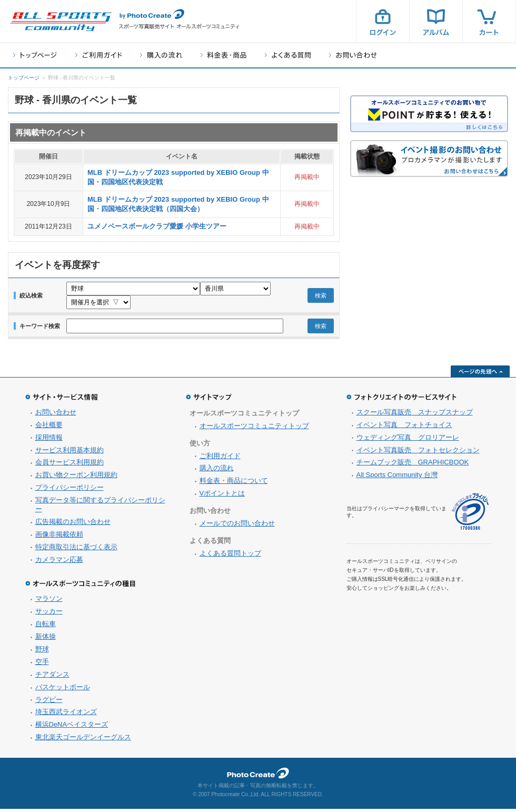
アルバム (436, 21)
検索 (321, 297)
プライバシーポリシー (70, 491)
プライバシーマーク (470, 515)
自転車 (46, 627)
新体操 (46, 640)
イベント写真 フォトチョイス (404, 428)
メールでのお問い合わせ (237, 526)
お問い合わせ (353, 55)
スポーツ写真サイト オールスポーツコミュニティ (61, 22)
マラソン (49, 602)
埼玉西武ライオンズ (66, 715)
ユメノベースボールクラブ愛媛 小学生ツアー (157, 226)
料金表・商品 (224, 55)
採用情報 (49, 440)
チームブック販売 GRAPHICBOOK (413, 465)
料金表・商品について (234, 484)
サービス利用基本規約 (70, 453)
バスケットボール (63, 690)
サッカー (49, 614)
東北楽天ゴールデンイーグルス (83, 740)
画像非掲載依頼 (59, 537)
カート (489, 21)
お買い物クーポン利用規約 (76, 478)
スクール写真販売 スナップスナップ (415, 415)
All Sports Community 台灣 (397, 478)
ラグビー (49, 703)
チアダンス (52, 677)
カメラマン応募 (59, 563)
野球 (42, 652)
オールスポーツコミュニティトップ (254, 429)
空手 (42, 665)
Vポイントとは (222, 496)
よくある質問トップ (230, 556)
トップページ (35, 55)
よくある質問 (288, 55)
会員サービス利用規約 (70, 465)
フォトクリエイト (258, 776)
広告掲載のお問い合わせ (73, 525)
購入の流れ (161, 55)
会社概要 (49, 428)
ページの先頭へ (480, 374)
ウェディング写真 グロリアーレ (408, 440)
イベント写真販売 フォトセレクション (418, 453)
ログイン (383, 21)
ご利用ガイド (98, 55)
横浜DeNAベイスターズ (72, 727)
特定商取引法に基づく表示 (76, 550)
